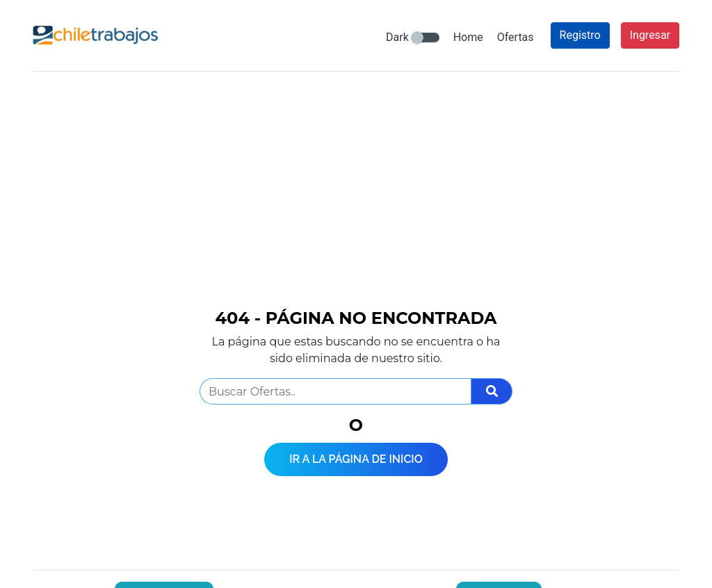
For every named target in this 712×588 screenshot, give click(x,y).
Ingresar (650, 35)
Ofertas (516, 37)
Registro (580, 35)
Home (468, 37)
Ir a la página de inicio (356, 459)
